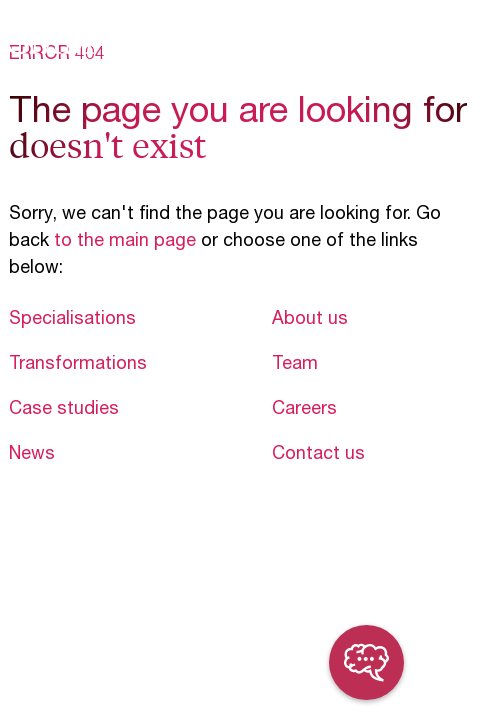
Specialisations (72, 320)
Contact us (318, 455)
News (32, 455)
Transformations (78, 365)
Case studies (64, 410)
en (418, 41)
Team (295, 365)
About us (310, 320)
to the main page (125, 242)
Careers (304, 410)
